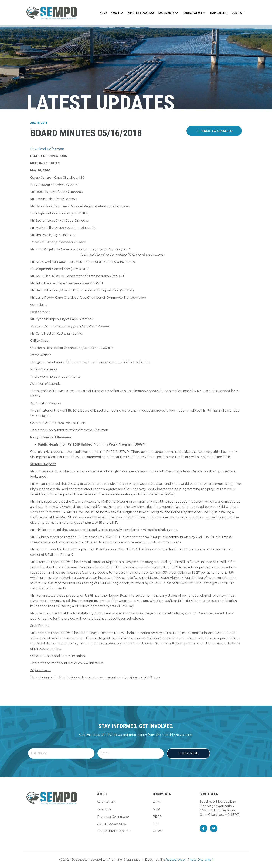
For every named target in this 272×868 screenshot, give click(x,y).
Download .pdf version (47, 149)
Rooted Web (175, 860)
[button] (122, 13)
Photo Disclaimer (200, 860)
